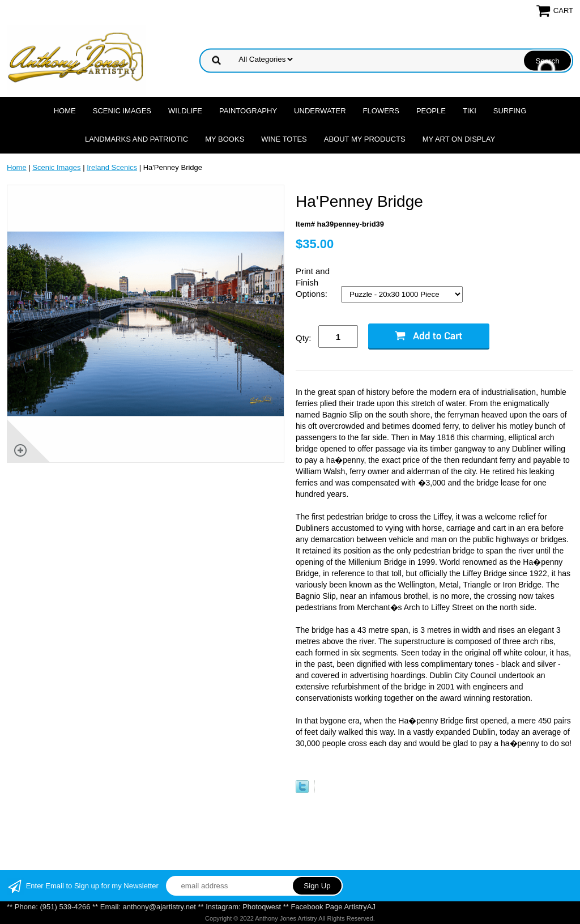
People (431, 111)
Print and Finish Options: (313, 282)
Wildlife (185, 111)
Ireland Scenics (112, 167)
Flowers (381, 111)
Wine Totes (284, 139)
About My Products (365, 139)
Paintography (248, 111)
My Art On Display (459, 139)
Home (65, 111)
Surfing (510, 111)
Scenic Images (122, 111)
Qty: (304, 338)
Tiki (470, 111)
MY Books (225, 139)
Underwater (320, 111)
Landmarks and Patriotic (137, 139)
